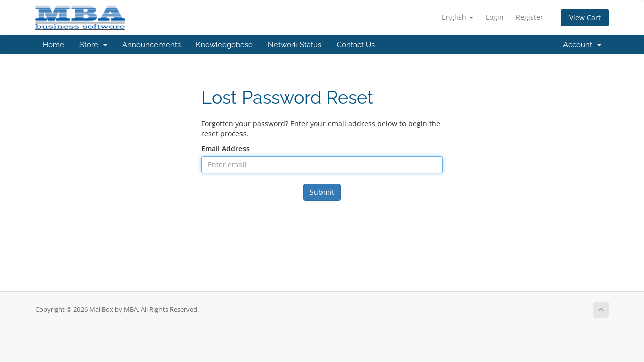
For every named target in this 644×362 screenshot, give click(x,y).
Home (54, 45)
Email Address (225, 149)
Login (495, 17)
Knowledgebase (224, 45)
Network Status (295, 45)
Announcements (151, 45)
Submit (322, 192)
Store (93, 45)
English (458, 17)
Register (530, 17)
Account (582, 45)
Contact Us (356, 45)
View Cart (585, 17)
